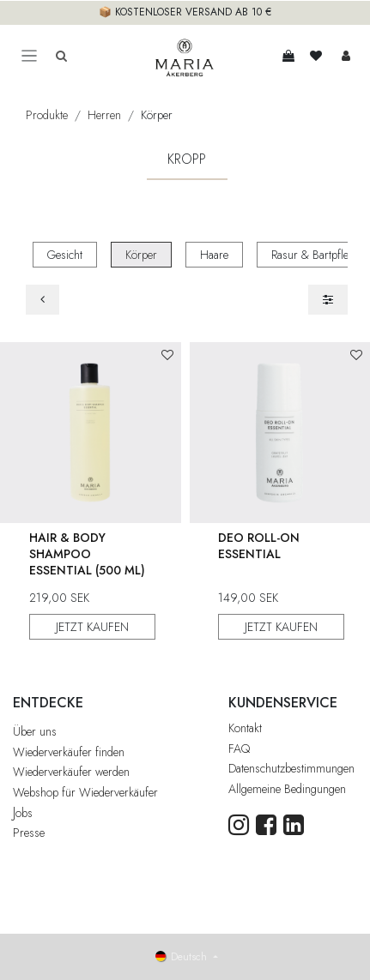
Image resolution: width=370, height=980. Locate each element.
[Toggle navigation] (29, 56)
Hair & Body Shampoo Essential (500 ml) (87, 553)
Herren (104, 115)
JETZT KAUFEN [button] (92, 626)
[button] (167, 355)
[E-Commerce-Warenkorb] (288, 56)
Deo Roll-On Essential (259, 545)
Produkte (47, 115)
